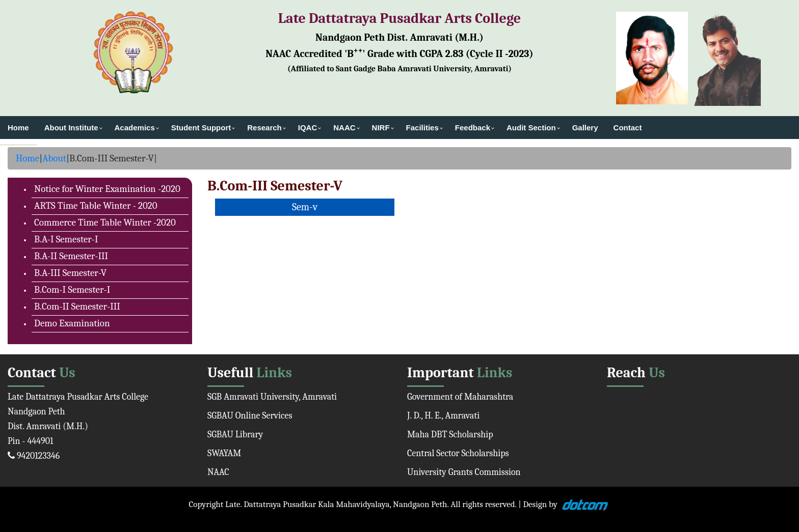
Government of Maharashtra (460, 397)
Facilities (422, 128)
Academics (135, 128)
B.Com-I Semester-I (72, 290)
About (54, 158)
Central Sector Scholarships (458, 453)
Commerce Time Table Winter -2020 (105, 222)
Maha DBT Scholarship (450, 435)
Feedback (473, 128)
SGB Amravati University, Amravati (272, 397)
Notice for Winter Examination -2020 (107, 189)
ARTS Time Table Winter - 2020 (96, 206)
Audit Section (531, 128)
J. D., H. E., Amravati (443, 416)
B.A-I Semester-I (66, 239)
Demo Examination (72, 323)
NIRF (381, 128)
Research (264, 128)
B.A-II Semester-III (71, 256)
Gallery (585, 128)
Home (18, 128)
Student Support (201, 128)
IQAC (308, 128)
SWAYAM (224, 453)
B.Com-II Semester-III (77, 306)
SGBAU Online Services (250, 416)
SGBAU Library (235, 435)
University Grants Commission (464, 472)
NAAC (344, 128)
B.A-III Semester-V (70, 273)
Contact (628, 128)
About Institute (71, 128)
